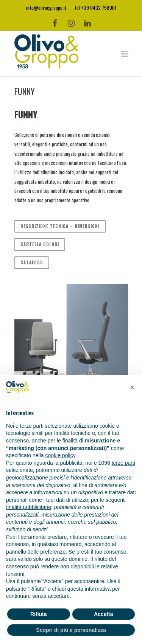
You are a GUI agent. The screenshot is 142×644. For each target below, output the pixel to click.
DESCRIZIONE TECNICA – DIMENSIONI (60, 226)
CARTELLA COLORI (40, 244)
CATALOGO (32, 262)
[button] (132, 387)
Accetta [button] (104, 614)
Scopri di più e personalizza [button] (71, 630)
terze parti (123, 463)
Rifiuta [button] (39, 614)
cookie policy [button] (60, 455)
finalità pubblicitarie (29, 507)
